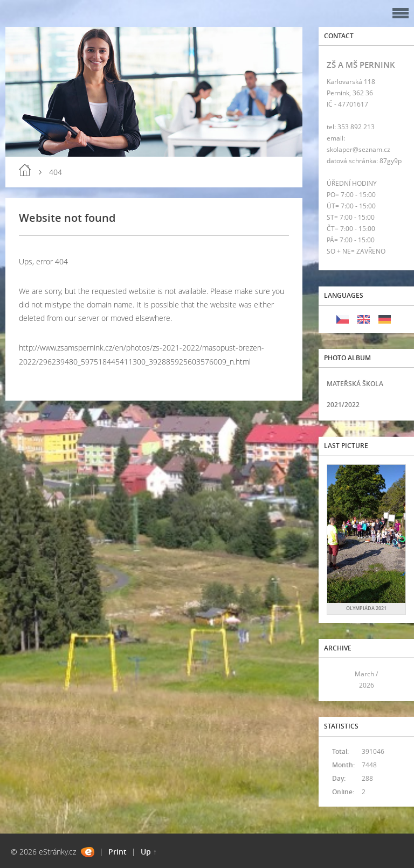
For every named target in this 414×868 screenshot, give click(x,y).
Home (25, 170)
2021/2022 (343, 405)
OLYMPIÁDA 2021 (366, 608)
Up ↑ (149, 852)
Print (118, 852)
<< (339, 680)
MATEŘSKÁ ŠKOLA (355, 384)
